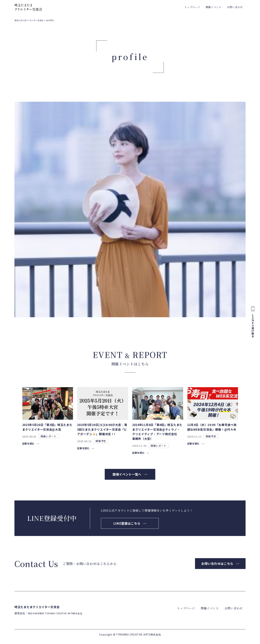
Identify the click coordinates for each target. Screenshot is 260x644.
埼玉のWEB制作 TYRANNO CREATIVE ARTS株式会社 (60, 618)
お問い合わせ (235, 7)
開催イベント (214, 7)
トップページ (192, 7)
